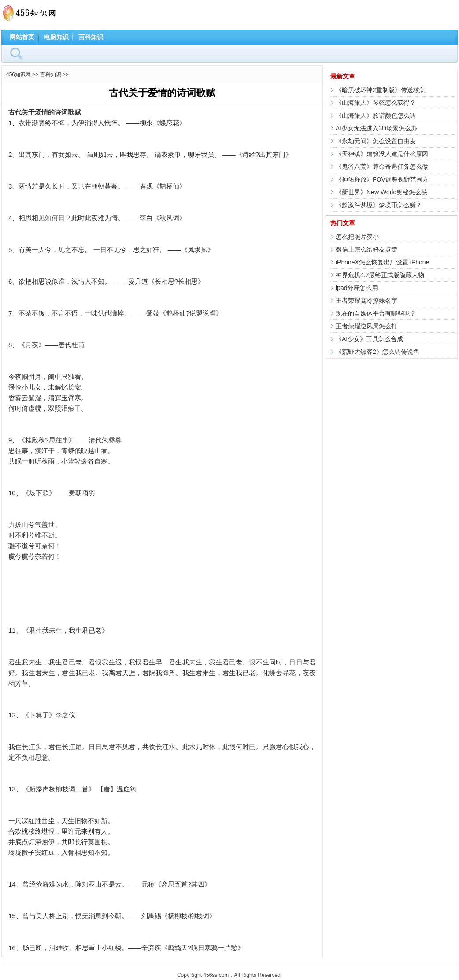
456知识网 (19, 74)
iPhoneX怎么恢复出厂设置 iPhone (382, 262)
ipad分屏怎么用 (357, 288)
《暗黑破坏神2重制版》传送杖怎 (381, 90)
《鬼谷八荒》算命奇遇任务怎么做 (382, 167)
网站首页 (22, 37)
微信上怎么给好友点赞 (366, 249)
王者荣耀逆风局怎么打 (366, 326)
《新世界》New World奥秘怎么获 (381, 192)
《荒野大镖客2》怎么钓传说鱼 (378, 352)
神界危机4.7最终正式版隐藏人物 (380, 275)
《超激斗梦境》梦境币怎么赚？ (379, 205)
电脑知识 (56, 37)
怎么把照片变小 (357, 237)
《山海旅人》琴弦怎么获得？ (376, 103)
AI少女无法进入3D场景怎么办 (376, 128)
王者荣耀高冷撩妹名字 (366, 301)
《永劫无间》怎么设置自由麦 (376, 141)
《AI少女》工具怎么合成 (369, 339)
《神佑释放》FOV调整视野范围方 (382, 179)
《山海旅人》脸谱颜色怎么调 (376, 115)
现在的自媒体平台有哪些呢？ (376, 313)
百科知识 (91, 37)
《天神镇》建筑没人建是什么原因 (382, 154)
